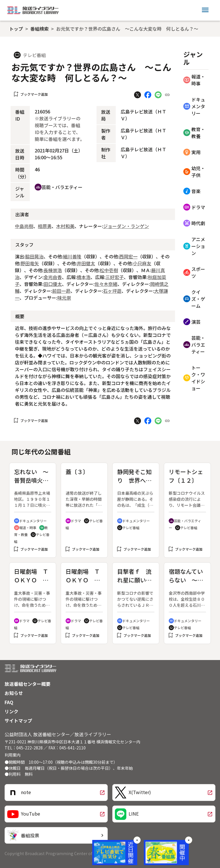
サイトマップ (18, 720)
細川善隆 (72, 256)
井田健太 (86, 263)
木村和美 (65, 226)
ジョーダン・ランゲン (126, 226)
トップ (16, 29)
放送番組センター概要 (27, 684)
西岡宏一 (128, 256)
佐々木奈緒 (106, 284)
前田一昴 (61, 291)
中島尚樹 (24, 226)
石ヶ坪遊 (112, 291)
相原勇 (45, 226)
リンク (11, 711)
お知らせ (14, 693)
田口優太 (53, 284)
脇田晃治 (34, 256)
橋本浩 (84, 277)
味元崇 (64, 298)
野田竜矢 (30, 263)
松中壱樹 (109, 270)
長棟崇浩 (53, 270)
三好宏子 (115, 277)
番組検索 (40, 29)
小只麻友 (142, 263)
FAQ (9, 702)
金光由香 (53, 277)
